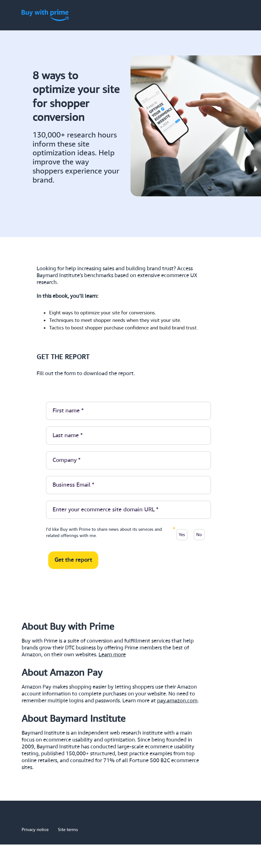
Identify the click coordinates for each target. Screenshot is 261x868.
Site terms (68, 830)
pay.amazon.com (177, 701)
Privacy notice (35, 830)
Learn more (112, 655)
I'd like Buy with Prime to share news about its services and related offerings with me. (104, 532)
